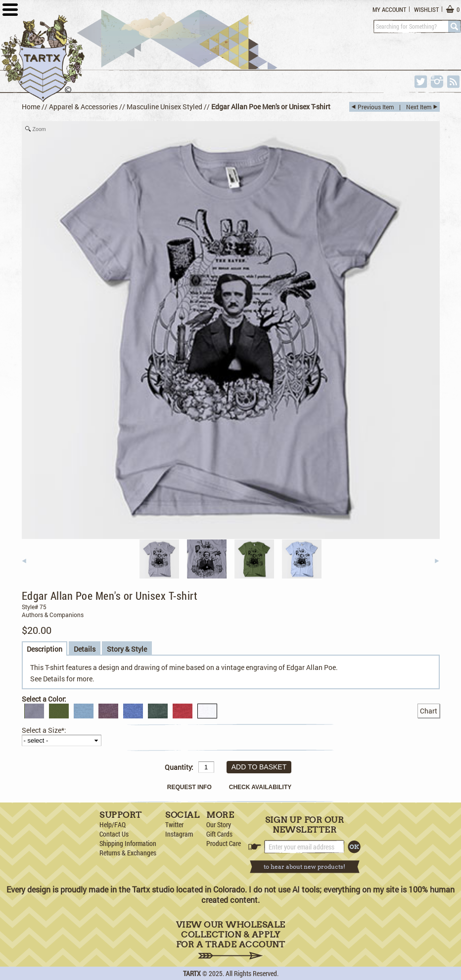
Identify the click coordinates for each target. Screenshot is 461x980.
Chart (429, 711)
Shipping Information (128, 843)
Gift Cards (219, 834)
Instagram (179, 834)
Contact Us (114, 834)
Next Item (419, 107)
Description (45, 649)
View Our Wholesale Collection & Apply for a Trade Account (231, 940)
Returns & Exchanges (128, 853)
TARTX (192, 973)
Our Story (219, 824)
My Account (389, 9)
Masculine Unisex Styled (164, 107)
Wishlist (426, 9)
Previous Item (376, 107)
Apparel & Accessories (83, 107)
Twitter (174, 824)
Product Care (224, 843)
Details (85, 649)
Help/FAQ (113, 824)
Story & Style (127, 649)
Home (31, 107)
